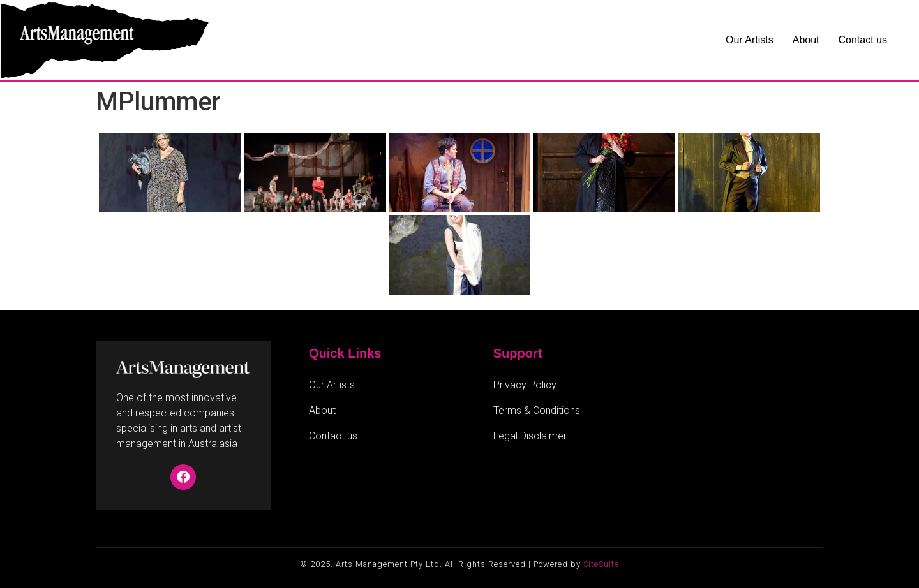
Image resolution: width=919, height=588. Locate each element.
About (806, 40)
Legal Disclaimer (530, 436)
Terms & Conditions (537, 410)
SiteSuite (601, 564)
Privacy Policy (525, 385)
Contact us (863, 40)
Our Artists (750, 40)
